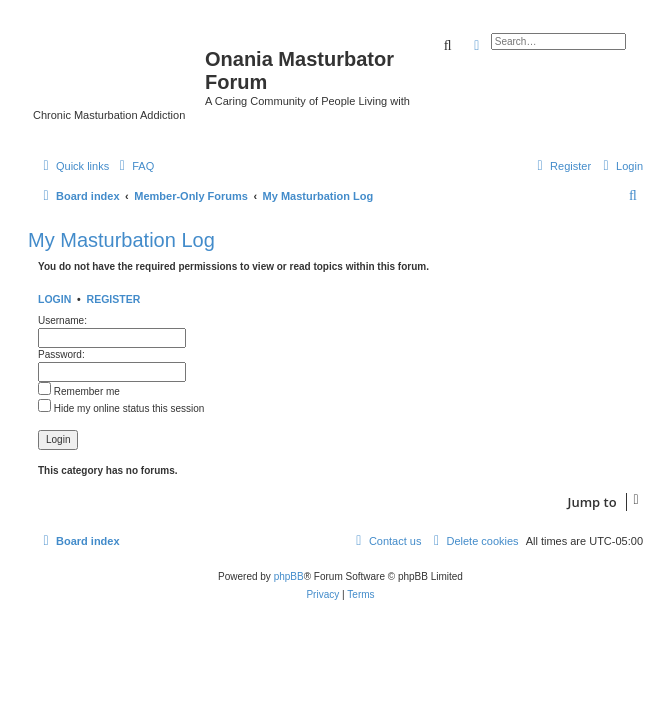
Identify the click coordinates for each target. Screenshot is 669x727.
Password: (61, 354)
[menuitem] (134, 166)
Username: (62, 320)
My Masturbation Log (121, 240)
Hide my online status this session (121, 408)
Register (114, 299)
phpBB (289, 576)
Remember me (79, 391)
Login (54, 299)
